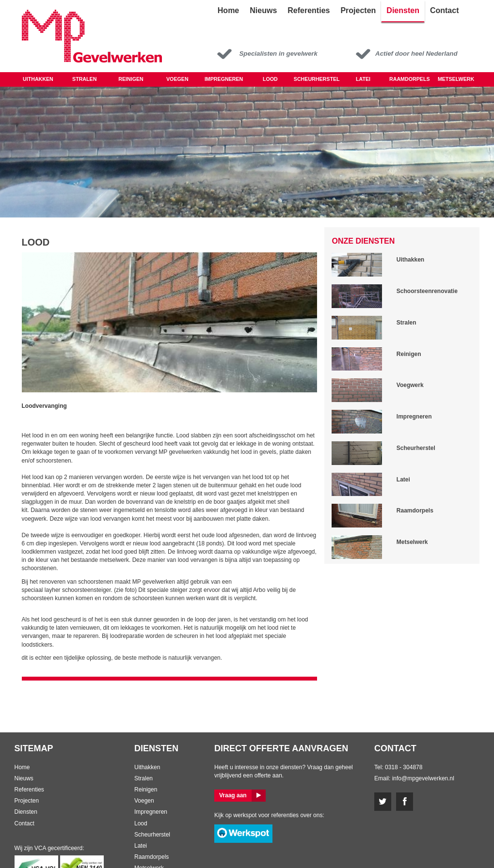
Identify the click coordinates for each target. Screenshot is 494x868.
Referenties (29, 790)
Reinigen (131, 79)
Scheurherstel (317, 79)
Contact (24, 823)
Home (22, 767)
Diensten (26, 812)
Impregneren (224, 79)
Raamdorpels (409, 79)
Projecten (27, 801)
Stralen (84, 79)
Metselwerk (456, 79)
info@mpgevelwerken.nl (423, 778)
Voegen (177, 79)
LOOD (270, 79)
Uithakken (38, 79)
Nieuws (24, 778)
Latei (363, 79)
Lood (141, 823)
